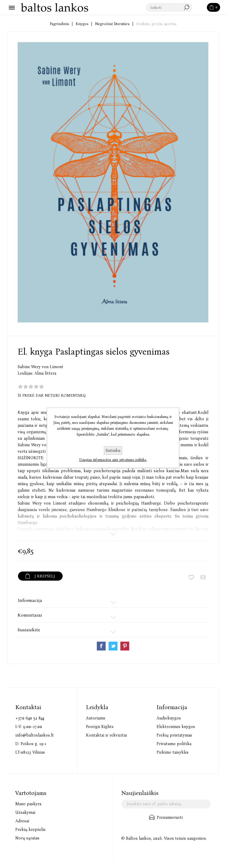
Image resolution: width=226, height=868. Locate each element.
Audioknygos (169, 718)
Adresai (22, 821)
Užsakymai (25, 812)
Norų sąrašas (27, 838)
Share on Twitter (113, 646)
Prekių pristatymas (174, 735)
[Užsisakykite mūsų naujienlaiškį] (166, 804)
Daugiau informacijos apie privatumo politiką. (113, 460)
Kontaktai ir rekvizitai (106, 735)
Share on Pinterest (125, 646)
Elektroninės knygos (176, 727)
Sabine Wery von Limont (40, 367)
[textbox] (169, 8)
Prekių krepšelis (30, 830)
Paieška (200, 8)
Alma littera (45, 373)
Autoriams (96, 718)
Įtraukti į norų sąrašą (191, 577)
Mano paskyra (28, 804)
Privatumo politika (174, 744)
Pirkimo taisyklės (173, 752)
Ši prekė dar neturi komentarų (52, 395)
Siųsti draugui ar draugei (203, 577)
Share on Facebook (101, 646)
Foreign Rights (100, 727)
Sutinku (113, 451)
